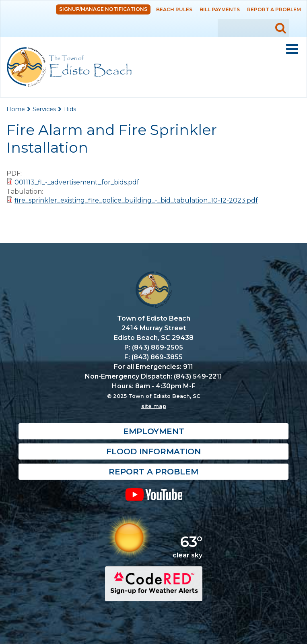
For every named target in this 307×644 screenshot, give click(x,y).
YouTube (153, 494)
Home (16, 109)
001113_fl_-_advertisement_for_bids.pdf (77, 182)
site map (154, 406)
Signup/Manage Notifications (103, 9)
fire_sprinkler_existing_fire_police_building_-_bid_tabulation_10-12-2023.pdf (136, 200)
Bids (70, 109)
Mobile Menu (292, 49)
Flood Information (153, 451)
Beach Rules (174, 9)
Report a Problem (274, 9)
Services (44, 109)
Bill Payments (220, 9)
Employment (154, 431)
